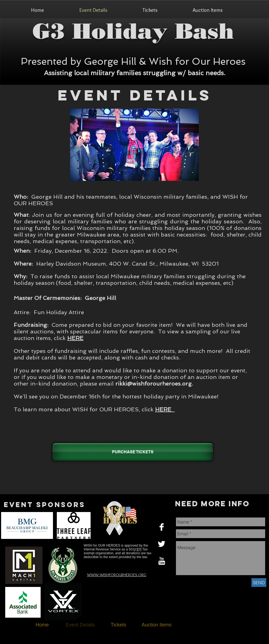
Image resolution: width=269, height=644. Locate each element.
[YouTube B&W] (162, 561)
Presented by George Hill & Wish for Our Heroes (133, 61)
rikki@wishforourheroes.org (153, 384)
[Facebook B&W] (162, 527)
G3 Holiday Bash (133, 31)
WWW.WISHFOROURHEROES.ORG (117, 575)
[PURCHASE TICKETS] (133, 452)
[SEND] (259, 583)
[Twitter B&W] (162, 544)
